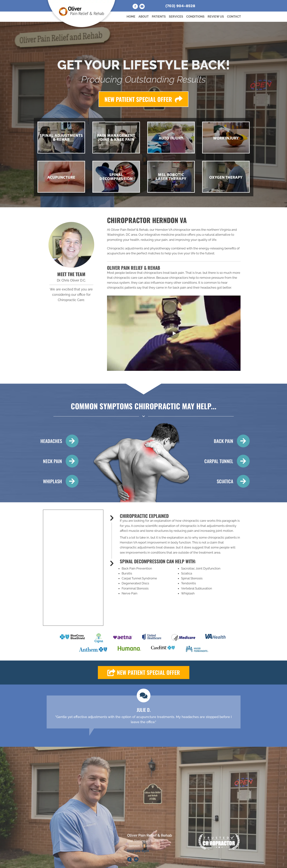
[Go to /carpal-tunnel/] (227, 461)
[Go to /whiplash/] (58, 481)
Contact (234, 17)
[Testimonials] (144, 712)
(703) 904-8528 (180, 6)
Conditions (195, 17)
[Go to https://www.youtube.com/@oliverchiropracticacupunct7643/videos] (136, 860)
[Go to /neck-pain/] (58, 461)
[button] (174, 333)
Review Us (216, 17)
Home (131, 17)
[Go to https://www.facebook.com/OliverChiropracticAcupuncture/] (135, 7)
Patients (159, 17)
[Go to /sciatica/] (227, 481)
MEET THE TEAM (71, 274)
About (144, 17)
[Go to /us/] (71, 245)
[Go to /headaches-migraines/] (58, 441)
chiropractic (188, 526)
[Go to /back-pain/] (227, 441)
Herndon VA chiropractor (173, 230)
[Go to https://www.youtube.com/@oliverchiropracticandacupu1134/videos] (142, 7)
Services (176, 17)
